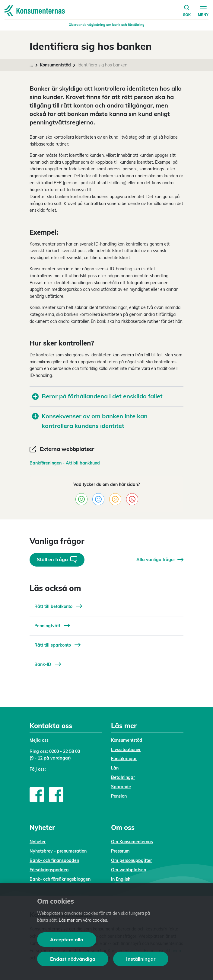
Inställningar (141, 959)
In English (121, 879)
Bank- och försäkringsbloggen (60, 879)
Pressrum (120, 851)
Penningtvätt (52, 626)
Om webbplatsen (129, 870)
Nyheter (38, 842)
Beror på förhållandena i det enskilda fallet (97, 396)
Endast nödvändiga (73, 959)
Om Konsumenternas (132, 842)
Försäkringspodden (49, 870)
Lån (115, 768)
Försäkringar (124, 759)
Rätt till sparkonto (57, 645)
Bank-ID (48, 664)
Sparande (121, 787)
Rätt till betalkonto (58, 606)
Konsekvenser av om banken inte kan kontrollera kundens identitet (90, 421)
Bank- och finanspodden (54, 860)
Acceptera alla (67, 940)
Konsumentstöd (55, 65)
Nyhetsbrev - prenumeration (58, 851)
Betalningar (123, 777)
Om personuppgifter (131, 860)
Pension (119, 796)
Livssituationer (126, 750)
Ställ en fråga (57, 559)
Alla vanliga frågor (160, 560)
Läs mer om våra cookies (83, 920)
